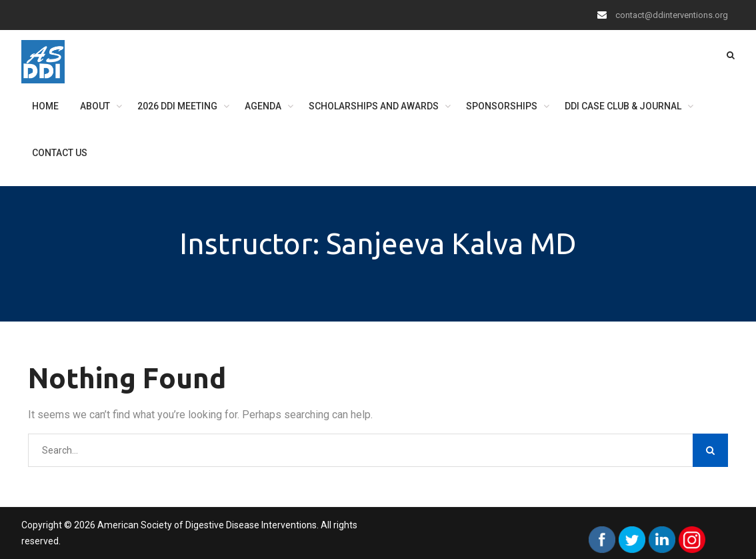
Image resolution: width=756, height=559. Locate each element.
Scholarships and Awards (374, 106)
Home (45, 106)
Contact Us (60, 153)
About (95, 106)
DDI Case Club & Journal (623, 106)
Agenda (263, 106)
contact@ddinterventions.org (672, 15)
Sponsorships (502, 106)
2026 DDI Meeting (177, 106)
